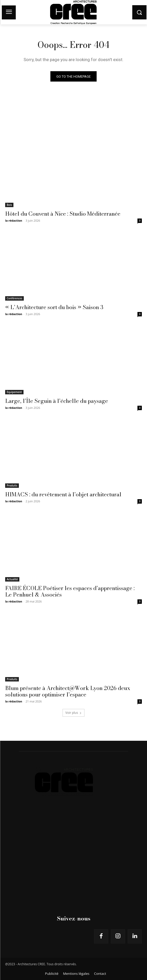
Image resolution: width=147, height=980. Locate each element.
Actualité (12, 579)
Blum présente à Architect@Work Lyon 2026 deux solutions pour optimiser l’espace (68, 691)
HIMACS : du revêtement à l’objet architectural (63, 494)
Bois (9, 205)
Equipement (14, 392)
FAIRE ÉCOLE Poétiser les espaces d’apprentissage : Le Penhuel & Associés (70, 591)
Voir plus (73, 713)
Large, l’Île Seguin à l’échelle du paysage (57, 401)
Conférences (14, 298)
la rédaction (14, 220)
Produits (12, 485)
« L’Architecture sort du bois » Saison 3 (54, 307)
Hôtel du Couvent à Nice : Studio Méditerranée (63, 214)
